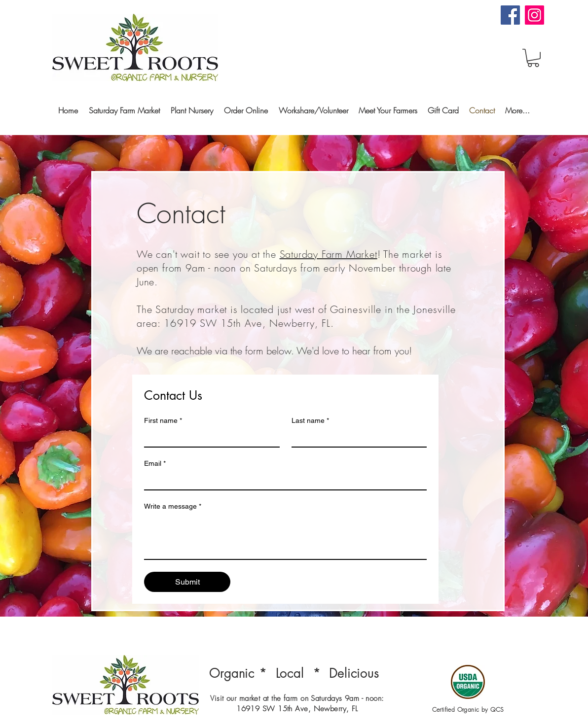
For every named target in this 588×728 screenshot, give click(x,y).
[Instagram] (534, 15)
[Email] (282, 481)
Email (155, 464)
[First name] (209, 438)
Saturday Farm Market (329, 254)
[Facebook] (510, 15)
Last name (310, 421)
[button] (533, 58)
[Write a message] (285, 537)
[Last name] (356, 438)
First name (163, 421)
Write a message (173, 506)
